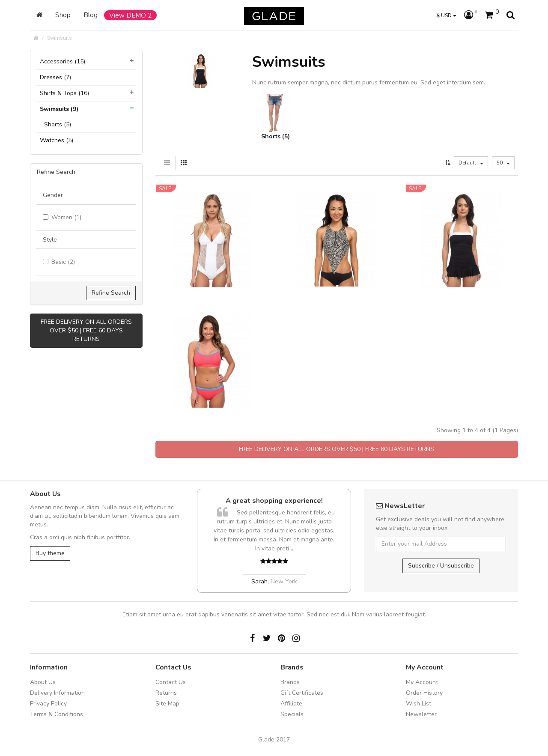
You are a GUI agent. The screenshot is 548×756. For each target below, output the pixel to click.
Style (50, 240)
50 (503, 163)
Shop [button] (63, 15)
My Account (422, 682)
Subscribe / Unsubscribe (441, 566)
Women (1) (62, 217)
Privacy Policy (48, 704)
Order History (424, 693)
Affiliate (291, 704)
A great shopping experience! (274, 501)
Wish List (418, 704)
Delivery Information (57, 693)
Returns (166, 693)
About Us (43, 682)
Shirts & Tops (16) (64, 93)
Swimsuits (60, 38)
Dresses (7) (55, 77)
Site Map (167, 704)
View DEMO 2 (130, 15)
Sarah (259, 581)
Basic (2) (59, 262)
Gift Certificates (302, 693)
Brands (290, 682)
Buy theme (50, 553)
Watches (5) (57, 140)
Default (471, 163)
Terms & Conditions (57, 714)
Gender (53, 195)
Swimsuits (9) (59, 109)
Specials (292, 714)
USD (446, 15)
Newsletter (421, 714)
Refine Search (111, 293)
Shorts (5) (58, 124)
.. (292, 548)
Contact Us (171, 682)
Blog (91, 15)
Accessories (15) (63, 61)
